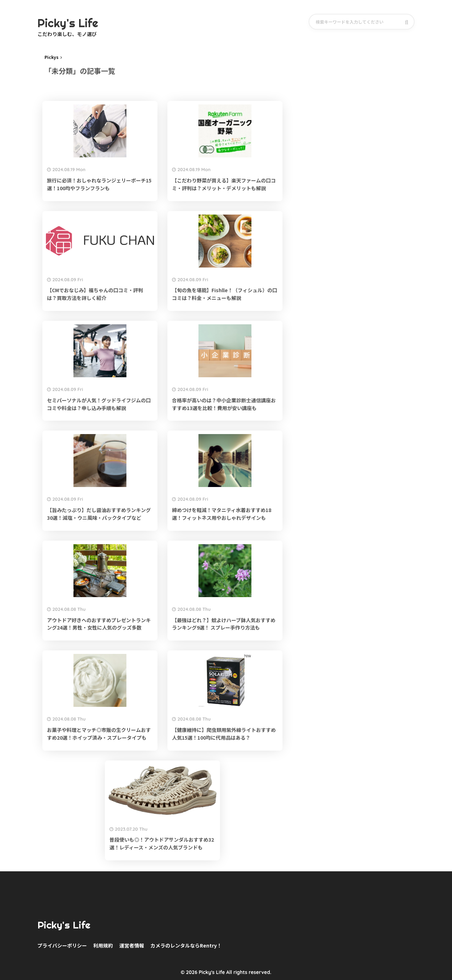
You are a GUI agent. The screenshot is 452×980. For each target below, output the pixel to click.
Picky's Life (68, 925)
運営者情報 (132, 945)
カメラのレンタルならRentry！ (186, 945)
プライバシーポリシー (62, 945)
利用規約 (103, 945)
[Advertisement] (368, 105)
